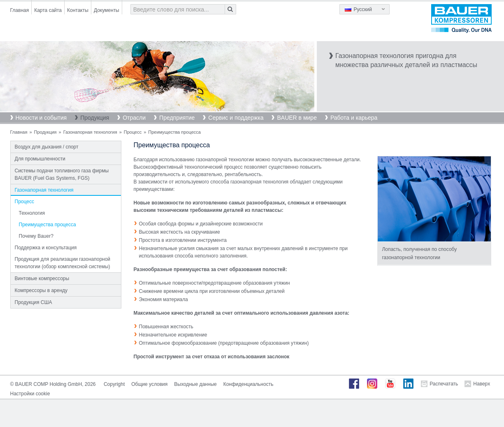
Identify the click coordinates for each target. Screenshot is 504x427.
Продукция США (34, 302)
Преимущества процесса (48, 225)
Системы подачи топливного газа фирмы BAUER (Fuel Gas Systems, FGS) (62, 174)
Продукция (95, 118)
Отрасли (134, 118)
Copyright (114, 384)
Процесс (133, 132)
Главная (20, 10)
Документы (107, 10)
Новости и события (41, 118)
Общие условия (149, 384)
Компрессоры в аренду (41, 290)
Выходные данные (195, 384)
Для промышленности (40, 159)
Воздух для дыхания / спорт (47, 147)
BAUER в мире (297, 118)
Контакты (78, 10)
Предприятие (177, 118)
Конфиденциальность (249, 384)
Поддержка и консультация (46, 248)
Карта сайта (48, 10)
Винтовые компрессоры (42, 278)
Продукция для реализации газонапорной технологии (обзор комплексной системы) (63, 263)
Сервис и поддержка (236, 118)
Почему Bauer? (36, 236)
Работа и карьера (354, 118)
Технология (32, 213)
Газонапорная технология (90, 132)
